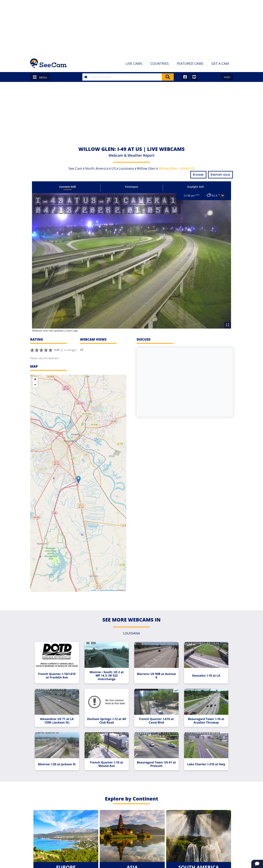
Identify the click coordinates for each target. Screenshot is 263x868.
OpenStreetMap (107, 590)
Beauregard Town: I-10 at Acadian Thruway (206, 721)
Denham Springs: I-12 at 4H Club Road (107, 721)
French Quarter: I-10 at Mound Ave (107, 764)
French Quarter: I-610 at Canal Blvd (156, 721)
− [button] (35, 385)
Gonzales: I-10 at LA (206, 676)
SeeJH (227, 77)
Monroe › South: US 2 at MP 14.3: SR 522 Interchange (107, 676)
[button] (223, 196)
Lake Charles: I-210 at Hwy (206, 764)
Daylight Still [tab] (195, 187)
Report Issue (220, 175)
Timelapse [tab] (131, 187)
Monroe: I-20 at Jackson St (57, 764)
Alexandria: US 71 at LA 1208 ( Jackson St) (57, 721)
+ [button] (35, 380)
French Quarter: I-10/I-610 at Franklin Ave (57, 676)
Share (198, 175)
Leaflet (94, 590)
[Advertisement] (131, 27)
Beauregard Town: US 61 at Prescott (156, 764)
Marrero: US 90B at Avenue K (156, 676)
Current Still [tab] (68, 187)
